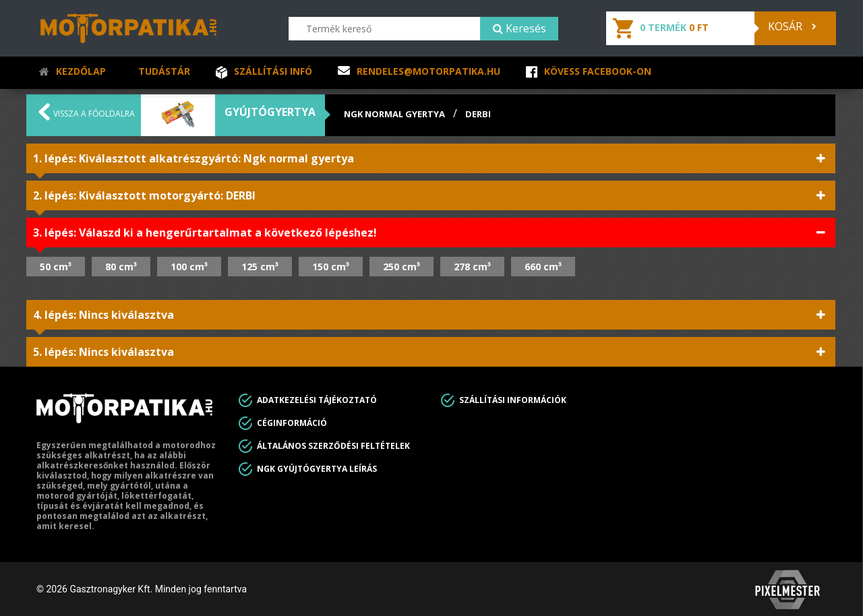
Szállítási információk (513, 400)
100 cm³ (189, 267)
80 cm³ (121, 267)
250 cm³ (401, 267)
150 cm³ (331, 267)
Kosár (792, 26)
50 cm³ (56, 267)
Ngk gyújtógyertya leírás (317, 469)
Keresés (519, 28)
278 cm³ (472, 267)
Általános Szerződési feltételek (333, 446)
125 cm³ (260, 267)
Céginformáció (292, 423)
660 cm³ (543, 267)
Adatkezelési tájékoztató (317, 400)
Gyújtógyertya (270, 112)
